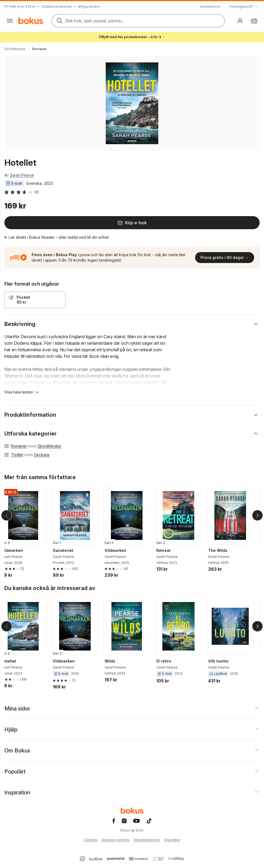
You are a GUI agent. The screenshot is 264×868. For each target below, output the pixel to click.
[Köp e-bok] (132, 223)
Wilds (114, 661)
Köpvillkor (172, 840)
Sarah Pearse (22, 175)
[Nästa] (257, 515)
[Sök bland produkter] (138, 21)
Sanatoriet (67, 550)
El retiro (168, 661)
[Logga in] (240, 21)
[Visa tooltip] (244, 7)
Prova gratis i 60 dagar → (225, 257)
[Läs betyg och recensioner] (22, 192)
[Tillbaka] (7, 515)
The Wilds (222, 550)
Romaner (19, 446)
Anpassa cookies (116, 840)
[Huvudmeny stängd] (10, 21)
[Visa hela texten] (22, 392)
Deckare (42, 455)
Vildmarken (16, 550)
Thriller (17, 455)
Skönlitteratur (49, 446)
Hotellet (13, 661)
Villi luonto (223, 661)
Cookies (90, 840)
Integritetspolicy (147, 840)
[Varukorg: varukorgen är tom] (254, 21)
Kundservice (210, 6)
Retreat (168, 550)
